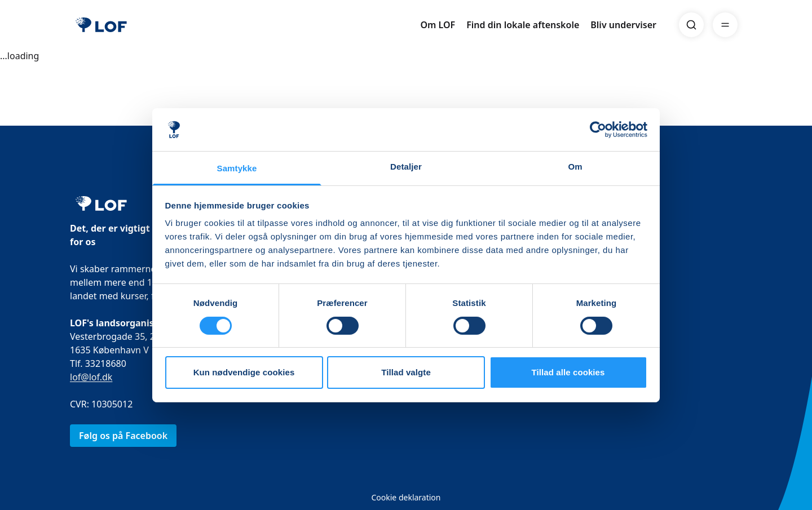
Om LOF (438, 25)
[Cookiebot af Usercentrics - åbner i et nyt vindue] (598, 130)
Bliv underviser (623, 25)
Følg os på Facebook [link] (123, 436)
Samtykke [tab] (237, 168)
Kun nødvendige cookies (244, 372)
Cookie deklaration (406, 497)
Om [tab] (575, 167)
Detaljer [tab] (406, 167)
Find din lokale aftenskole (523, 25)
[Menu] (725, 25)
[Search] (691, 25)
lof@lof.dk (91, 377)
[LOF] (101, 25)
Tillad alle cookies (568, 372)
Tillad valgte (406, 372)
